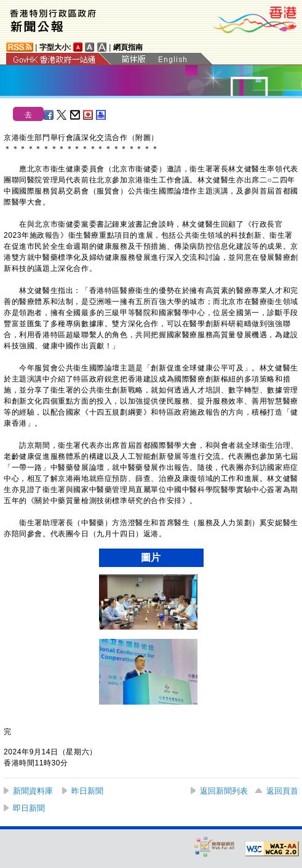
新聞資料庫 (33, 791)
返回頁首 (282, 791)
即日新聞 (29, 808)
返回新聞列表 (224, 791)
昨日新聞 (87, 791)
